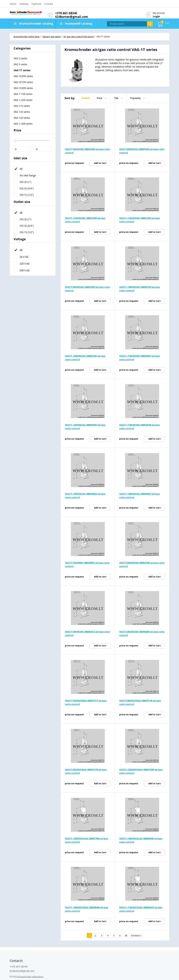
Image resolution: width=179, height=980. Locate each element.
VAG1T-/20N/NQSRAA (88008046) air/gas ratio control (87, 909)
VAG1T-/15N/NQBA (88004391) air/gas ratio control (140, 358)
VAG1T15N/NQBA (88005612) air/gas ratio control (87, 633)
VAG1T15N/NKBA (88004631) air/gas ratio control (87, 564)
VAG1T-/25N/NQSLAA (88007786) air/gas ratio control (86, 840)
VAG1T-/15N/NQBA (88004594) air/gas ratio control (140, 427)
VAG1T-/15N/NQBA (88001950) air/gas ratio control (140, 220)
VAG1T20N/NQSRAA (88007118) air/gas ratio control (140, 702)
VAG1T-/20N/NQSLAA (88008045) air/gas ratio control (141, 840)
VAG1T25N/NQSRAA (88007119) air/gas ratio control (86, 771)
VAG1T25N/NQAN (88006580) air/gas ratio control (142, 633)
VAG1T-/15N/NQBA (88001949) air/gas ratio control (85, 220)
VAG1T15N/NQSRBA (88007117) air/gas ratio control (86, 702)
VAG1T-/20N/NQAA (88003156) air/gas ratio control (140, 289)
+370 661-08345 (66, 13)
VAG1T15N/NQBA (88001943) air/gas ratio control (87, 151)
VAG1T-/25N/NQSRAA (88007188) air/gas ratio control (141, 771)
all (126, 935)
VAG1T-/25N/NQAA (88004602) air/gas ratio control (85, 496)
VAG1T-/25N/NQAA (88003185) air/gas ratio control (85, 358)
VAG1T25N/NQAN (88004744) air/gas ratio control (142, 564)
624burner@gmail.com (72, 17)
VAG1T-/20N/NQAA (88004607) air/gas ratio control (140, 496)
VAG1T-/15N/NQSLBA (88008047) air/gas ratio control (141, 909)
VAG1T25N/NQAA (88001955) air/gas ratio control (87, 289)
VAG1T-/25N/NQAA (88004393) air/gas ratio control (85, 427)
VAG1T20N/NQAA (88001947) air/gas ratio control (142, 151)
